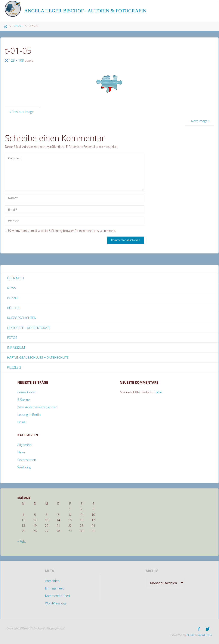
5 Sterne (24, 400)
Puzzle (13, 298)
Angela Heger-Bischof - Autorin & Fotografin (85, 11)
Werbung (24, 468)
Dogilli (22, 423)
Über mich (16, 278)
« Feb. (21, 542)
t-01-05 (18, 26)
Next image (201, 121)
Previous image (21, 112)
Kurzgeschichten (22, 318)
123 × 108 (17, 60)
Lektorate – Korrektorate (29, 328)
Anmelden (52, 581)
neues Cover (26, 393)
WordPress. (205, 635)
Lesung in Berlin (29, 415)
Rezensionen (27, 460)
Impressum (16, 348)
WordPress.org (55, 604)
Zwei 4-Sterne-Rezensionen (37, 408)
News (11, 288)
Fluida (189, 635)
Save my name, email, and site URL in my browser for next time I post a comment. (61, 231)
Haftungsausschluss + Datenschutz (38, 358)
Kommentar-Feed (57, 596)
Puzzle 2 (14, 368)
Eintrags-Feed (55, 589)
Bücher (13, 308)
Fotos (12, 338)
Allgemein (24, 445)
